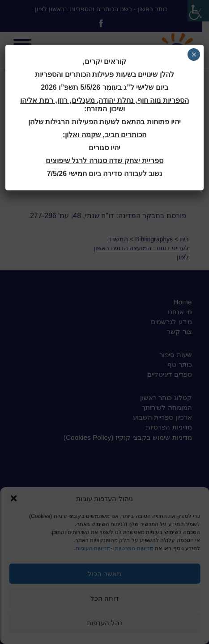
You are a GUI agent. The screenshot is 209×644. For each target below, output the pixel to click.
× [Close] (194, 55)
